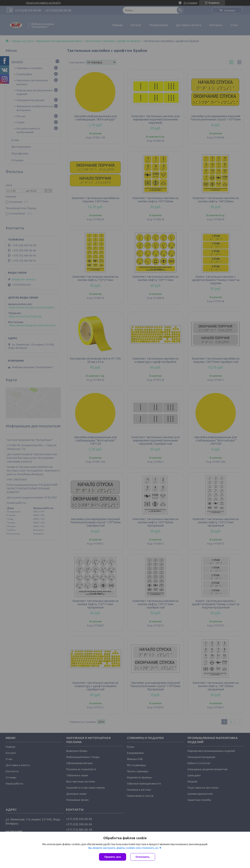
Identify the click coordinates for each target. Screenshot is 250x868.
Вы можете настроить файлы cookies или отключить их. (124, 848)
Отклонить (143, 857)
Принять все (113, 857)
